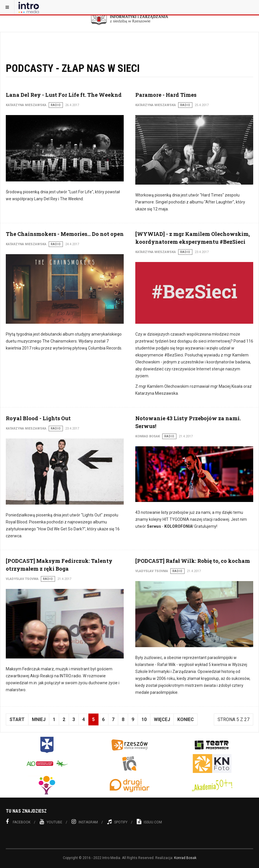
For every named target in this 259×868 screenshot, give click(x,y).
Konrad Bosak (185, 858)
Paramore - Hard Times (166, 95)
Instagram (85, 822)
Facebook (18, 822)
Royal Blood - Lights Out (38, 418)
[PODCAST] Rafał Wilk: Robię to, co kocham (193, 561)
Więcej (162, 719)
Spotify (117, 822)
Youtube (51, 822)
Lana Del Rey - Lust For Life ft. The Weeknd (64, 95)
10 (144, 719)
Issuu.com (149, 822)
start (17, 719)
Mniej (39, 719)
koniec (186, 719)
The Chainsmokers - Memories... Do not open (65, 234)
